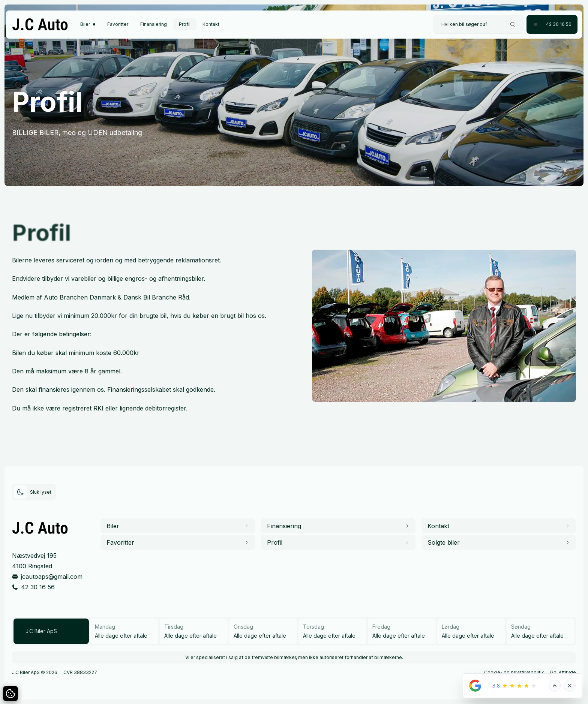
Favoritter (118, 24)
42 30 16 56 (38, 587)
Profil (185, 24)
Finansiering (154, 24)
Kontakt (211, 24)
